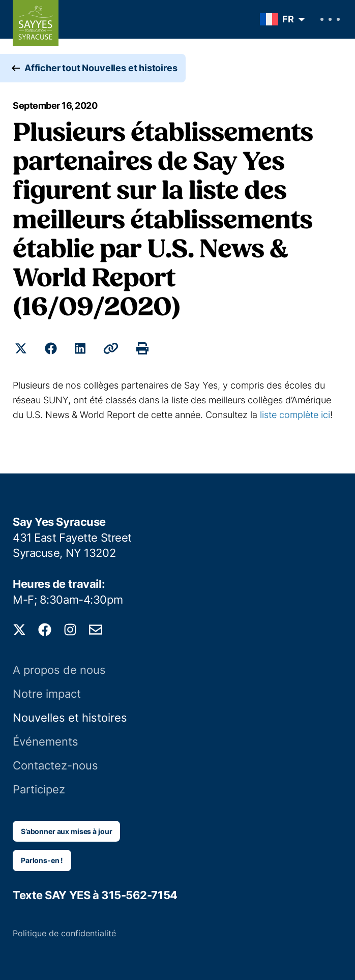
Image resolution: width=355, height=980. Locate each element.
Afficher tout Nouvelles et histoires (101, 68)
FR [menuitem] (288, 19)
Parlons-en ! (42, 860)
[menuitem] (280, 19)
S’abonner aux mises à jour (66, 831)
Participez (39, 789)
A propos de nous (59, 670)
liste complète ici (295, 415)
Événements (46, 741)
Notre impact (47, 694)
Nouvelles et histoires (70, 718)
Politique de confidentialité (64, 933)
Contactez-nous (55, 765)
